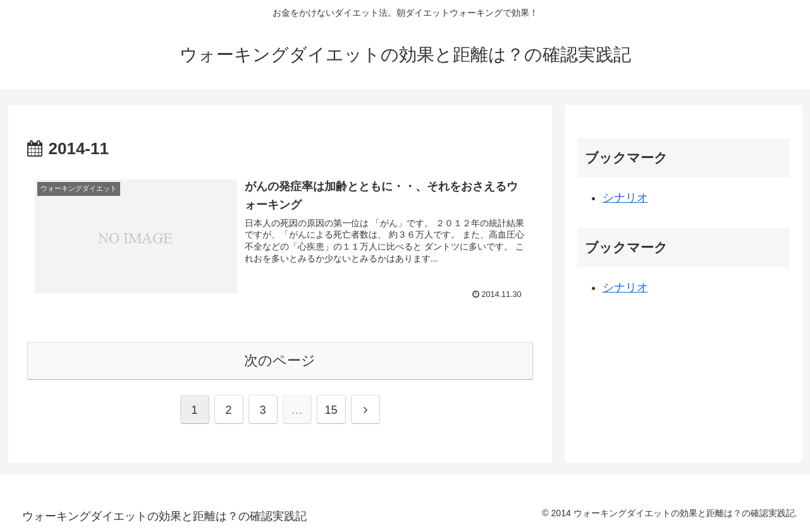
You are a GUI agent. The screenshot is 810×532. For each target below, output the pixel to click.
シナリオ (625, 198)
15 (331, 410)
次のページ (280, 360)
